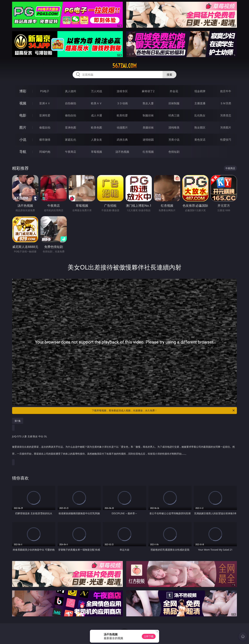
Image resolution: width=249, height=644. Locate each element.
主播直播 (200, 103)
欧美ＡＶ (96, 103)
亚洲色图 (71, 127)
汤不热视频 (122, 152)
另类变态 (226, 115)
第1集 (18, 421)
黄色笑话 (200, 140)
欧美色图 (96, 127)
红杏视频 (148, 152)
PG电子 (45, 91)
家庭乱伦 (71, 140)
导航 (23, 152)
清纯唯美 (174, 127)
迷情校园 (148, 140)
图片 (23, 127)
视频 (23, 103)
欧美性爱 (122, 115)
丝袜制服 (174, 103)
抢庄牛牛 (226, 91)
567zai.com (124, 66)
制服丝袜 (148, 115)
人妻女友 (96, 140)
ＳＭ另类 (226, 103)
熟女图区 (200, 127)
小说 (23, 140)
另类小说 (174, 140)
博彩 (23, 91)
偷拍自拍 (71, 115)
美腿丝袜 (148, 127)
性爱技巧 (226, 140)
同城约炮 (45, 152)
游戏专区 (122, 91)
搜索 (169, 75)
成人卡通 (96, 115)
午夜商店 (71, 152)
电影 (23, 115)
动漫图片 (122, 127)
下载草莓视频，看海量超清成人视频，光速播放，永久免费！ (163, 410)
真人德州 (71, 91)
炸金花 (174, 91)
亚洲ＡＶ (45, 103)
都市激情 (45, 140)
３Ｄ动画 (122, 103)
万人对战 (96, 91)
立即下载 (149, 636)
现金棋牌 (200, 91)
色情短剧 (174, 152)
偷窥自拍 (45, 127)
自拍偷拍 (71, 103)
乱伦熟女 (200, 115)
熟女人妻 (148, 103)
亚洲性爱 (45, 115)
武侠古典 (122, 140)
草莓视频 (96, 152)
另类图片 (226, 127)
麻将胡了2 (148, 91)
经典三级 (174, 115)
